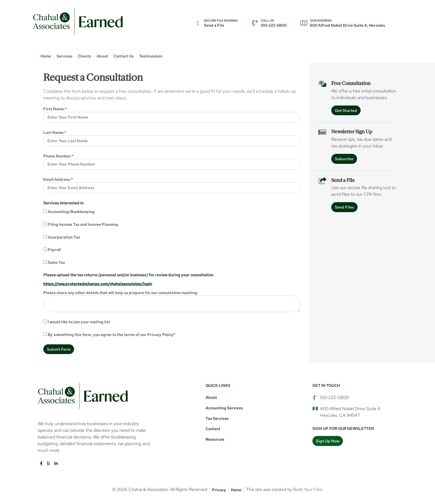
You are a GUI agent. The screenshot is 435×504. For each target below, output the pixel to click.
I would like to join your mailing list (79, 322)
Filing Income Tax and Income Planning (83, 224)
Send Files (344, 207)
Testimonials (151, 56)
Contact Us (124, 56)
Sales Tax (56, 262)
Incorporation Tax (64, 237)
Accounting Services (224, 408)
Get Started (346, 110)
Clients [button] (84, 56)
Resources (215, 439)
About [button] (102, 56)
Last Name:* (55, 132)
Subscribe (344, 159)
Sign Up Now (328, 441)
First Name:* (55, 109)
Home (46, 56)
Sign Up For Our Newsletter (343, 428)
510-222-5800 (274, 23)
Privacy (219, 490)
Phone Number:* (59, 156)
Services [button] (65, 56)
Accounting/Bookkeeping (71, 211)
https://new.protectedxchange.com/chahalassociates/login (98, 284)
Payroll (54, 250)
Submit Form (59, 349)
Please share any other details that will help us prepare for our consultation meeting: (121, 293)
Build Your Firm (308, 489)
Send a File (221, 23)
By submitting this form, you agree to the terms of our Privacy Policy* (112, 334)
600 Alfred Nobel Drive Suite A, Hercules (347, 23)
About (211, 397)
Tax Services (217, 418)
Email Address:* (58, 179)
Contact (213, 429)
